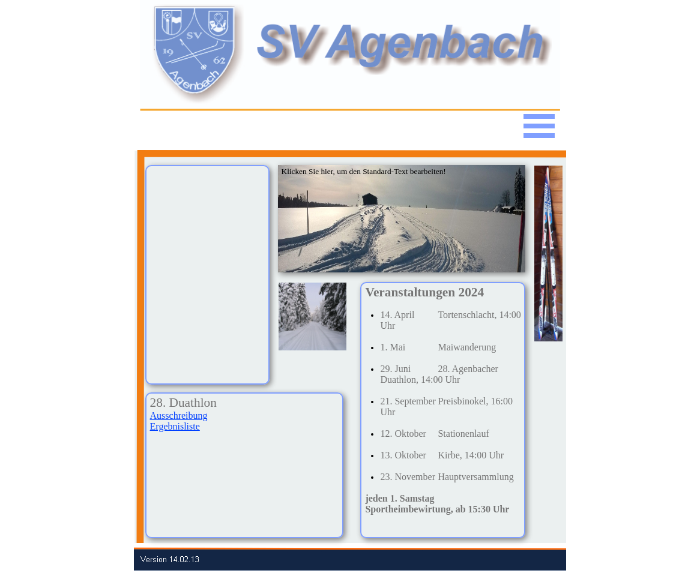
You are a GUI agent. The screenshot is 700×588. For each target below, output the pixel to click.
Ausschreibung (179, 415)
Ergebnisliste (175, 426)
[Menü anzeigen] (539, 126)
